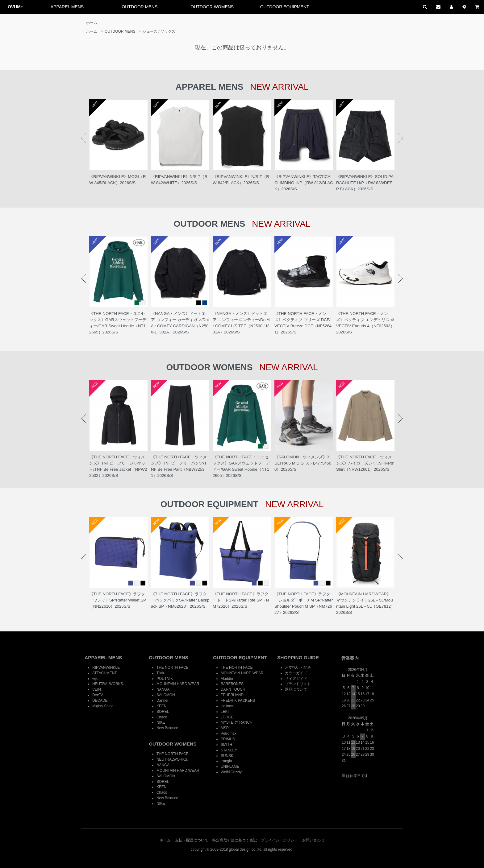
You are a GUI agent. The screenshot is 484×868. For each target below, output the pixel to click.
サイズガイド (296, 679)
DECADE (100, 701)
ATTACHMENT (104, 673)
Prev (84, 138)
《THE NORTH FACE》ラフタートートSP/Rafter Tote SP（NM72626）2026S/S (241, 600)
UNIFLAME (230, 767)
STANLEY (229, 750)
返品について (296, 689)
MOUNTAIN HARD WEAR (178, 684)
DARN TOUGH (233, 689)
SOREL (163, 712)
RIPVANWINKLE (106, 668)
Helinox (227, 706)
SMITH (226, 745)
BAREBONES (232, 684)
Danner (163, 701)
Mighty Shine (103, 706)
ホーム (92, 23)
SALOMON (166, 695)
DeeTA (98, 695)
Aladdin (227, 679)
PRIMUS (228, 739)
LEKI (225, 712)
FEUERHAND (232, 695)
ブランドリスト (298, 684)
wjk (95, 679)
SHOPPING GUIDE (298, 657)
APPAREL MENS (67, 7)
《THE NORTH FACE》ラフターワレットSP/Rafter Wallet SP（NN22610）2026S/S (118, 600)
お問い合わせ (313, 840)
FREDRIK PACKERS (238, 701)
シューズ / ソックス (159, 31)
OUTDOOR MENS (140, 7)
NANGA (163, 689)
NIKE (161, 722)
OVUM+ (15, 7)
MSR (225, 728)
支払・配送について (192, 840)
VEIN (97, 689)
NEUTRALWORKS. (108, 684)
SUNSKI (227, 756)
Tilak (160, 673)
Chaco (162, 717)
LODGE (227, 717)
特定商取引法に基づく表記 (235, 840)
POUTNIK (165, 679)
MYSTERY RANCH (237, 722)
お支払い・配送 (298, 668)
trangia (226, 761)
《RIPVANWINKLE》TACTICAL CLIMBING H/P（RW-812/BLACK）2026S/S (304, 183)
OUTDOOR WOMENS (212, 7)
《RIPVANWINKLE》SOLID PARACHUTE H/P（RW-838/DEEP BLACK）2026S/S (365, 183)
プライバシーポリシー (279, 840)
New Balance (167, 728)
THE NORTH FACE (173, 668)
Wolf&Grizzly (231, 772)
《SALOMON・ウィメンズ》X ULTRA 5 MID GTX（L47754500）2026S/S (303, 463)
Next (400, 138)
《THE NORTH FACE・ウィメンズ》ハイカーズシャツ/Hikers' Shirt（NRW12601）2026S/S (365, 463)
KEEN (161, 706)
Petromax (229, 734)
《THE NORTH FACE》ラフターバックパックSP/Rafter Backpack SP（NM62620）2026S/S (180, 600)
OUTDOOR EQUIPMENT (285, 7)
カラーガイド (296, 673)
